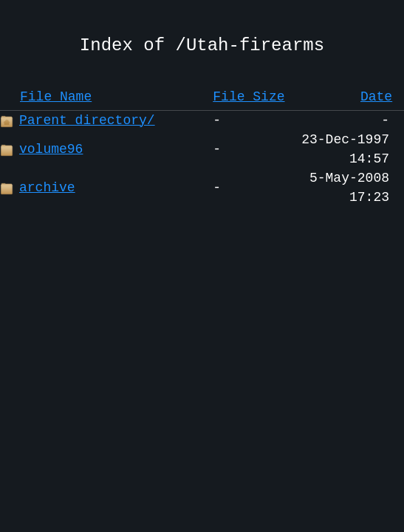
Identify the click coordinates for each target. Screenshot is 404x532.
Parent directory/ (78, 120)
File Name (56, 97)
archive (38, 188)
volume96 (41, 149)
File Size (249, 97)
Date (376, 97)
